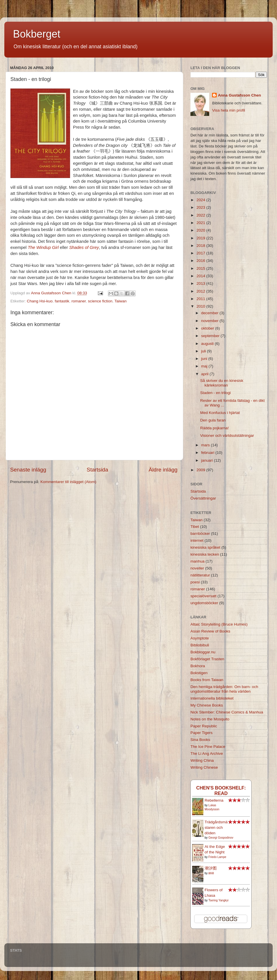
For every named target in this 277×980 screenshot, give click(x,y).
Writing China (202, 760)
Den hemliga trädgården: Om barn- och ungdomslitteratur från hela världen (224, 689)
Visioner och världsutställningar (227, 436)
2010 (201, 306)
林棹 (211, 873)
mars (206, 445)
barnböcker (200, 534)
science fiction (100, 301)
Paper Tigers (202, 733)
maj (205, 366)
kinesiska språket (205, 547)
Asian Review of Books (210, 631)
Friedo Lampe (217, 857)
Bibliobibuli (200, 645)
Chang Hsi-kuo (40, 301)
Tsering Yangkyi (218, 900)
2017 (201, 253)
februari (208, 453)
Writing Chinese (204, 767)
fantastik (62, 301)
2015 (201, 268)
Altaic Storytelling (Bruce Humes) (219, 624)
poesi (195, 582)
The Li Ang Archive (207, 754)
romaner (79, 301)
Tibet (195, 527)
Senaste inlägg (28, 470)
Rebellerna (214, 800)
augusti (208, 344)
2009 (201, 470)
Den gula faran (213, 420)
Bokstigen (199, 673)
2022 (201, 215)
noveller (197, 568)
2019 (201, 238)
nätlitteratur (200, 575)
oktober (208, 328)
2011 (201, 299)
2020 (201, 230)
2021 (201, 223)
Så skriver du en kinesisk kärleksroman (222, 383)
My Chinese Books (207, 705)
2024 (201, 200)
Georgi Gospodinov (221, 838)
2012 (201, 291)
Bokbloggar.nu (203, 652)
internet (197, 540)
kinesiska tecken (205, 554)
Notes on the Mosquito (210, 719)
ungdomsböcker (204, 603)
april (205, 374)
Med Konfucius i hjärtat (220, 413)
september (211, 336)
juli (204, 351)
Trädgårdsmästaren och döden (216, 828)
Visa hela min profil (229, 110)
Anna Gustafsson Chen (239, 95)
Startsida (97, 470)
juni (205, 359)
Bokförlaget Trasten (207, 659)
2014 (201, 276)
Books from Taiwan (207, 680)
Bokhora (198, 666)
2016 (201, 261)
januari (207, 460)
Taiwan (121, 301)
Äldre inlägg (163, 470)
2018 (201, 246)
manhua (198, 561)
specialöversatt (203, 596)
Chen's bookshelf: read (221, 791)
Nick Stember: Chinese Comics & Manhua (227, 712)
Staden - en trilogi (216, 393)
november (210, 321)
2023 (201, 207)
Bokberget (37, 34)
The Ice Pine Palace (208, 747)
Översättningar (203, 498)
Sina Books (200, 740)
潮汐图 (211, 868)
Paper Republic (204, 726)
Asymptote (200, 638)
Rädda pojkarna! (215, 428)
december (210, 313)
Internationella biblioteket (212, 698)
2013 (201, 283)
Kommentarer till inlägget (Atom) (68, 482)
